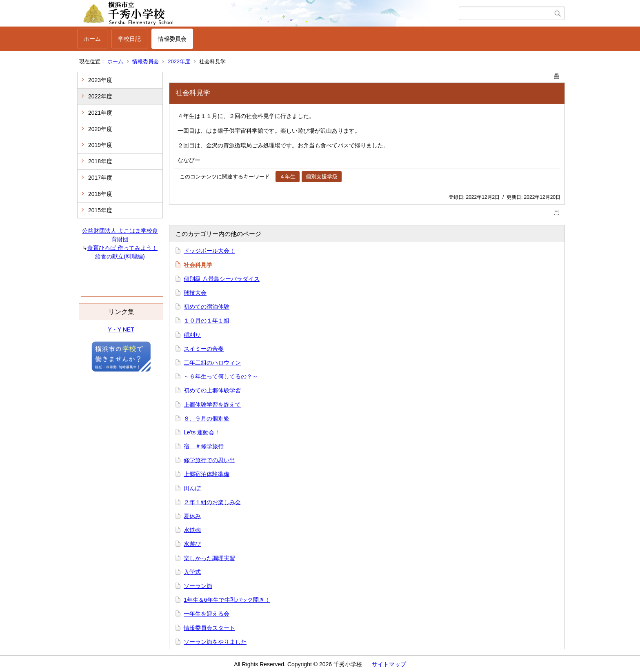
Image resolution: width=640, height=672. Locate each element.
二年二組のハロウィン (212, 363)
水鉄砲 (192, 530)
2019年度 (100, 145)
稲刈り (192, 335)
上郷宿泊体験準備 (207, 474)
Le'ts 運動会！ (202, 432)
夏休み (192, 516)
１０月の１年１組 (207, 320)
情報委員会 (172, 39)
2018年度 (100, 161)
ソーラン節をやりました (215, 642)
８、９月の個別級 (207, 418)
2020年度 (100, 129)
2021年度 (100, 113)
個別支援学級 (322, 177)
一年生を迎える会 (207, 614)
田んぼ (192, 488)
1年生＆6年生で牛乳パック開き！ (227, 600)
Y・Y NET (121, 329)
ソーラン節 (198, 586)
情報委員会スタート (209, 628)
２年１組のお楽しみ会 (212, 502)
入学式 (192, 572)
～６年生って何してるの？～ (221, 376)
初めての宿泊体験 (207, 307)
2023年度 (100, 80)
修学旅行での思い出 (209, 460)
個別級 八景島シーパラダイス (222, 279)
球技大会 (195, 293)
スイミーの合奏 (204, 349)
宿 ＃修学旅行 (204, 446)
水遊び (192, 544)
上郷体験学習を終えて (212, 405)
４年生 (288, 177)
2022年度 (179, 61)
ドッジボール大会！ (209, 251)
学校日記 (129, 39)
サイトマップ (389, 664)
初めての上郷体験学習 (212, 390)
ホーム (92, 39)
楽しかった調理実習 (209, 558)
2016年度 (100, 194)
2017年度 (100, 178)
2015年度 (100, 210)
